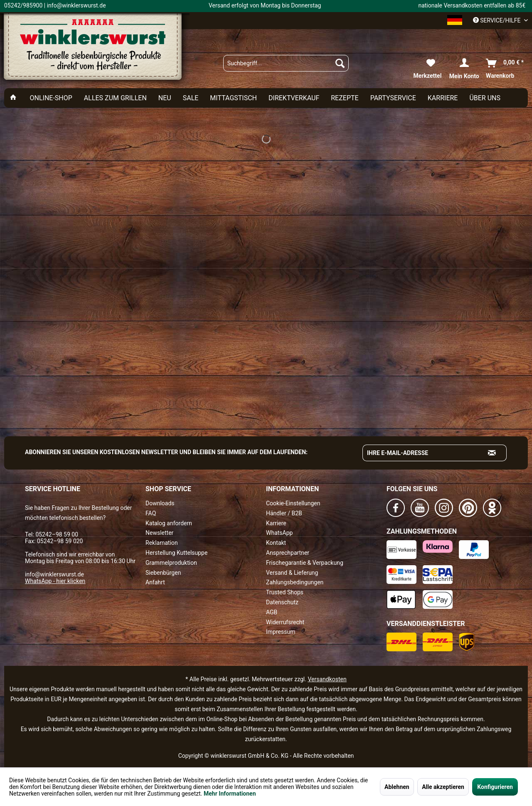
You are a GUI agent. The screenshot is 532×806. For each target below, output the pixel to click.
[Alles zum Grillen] (115, 98)
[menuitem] (286, 63)
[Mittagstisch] (233, 98)
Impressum (281, 632)
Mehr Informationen (230, 794)
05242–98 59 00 (57, 534)
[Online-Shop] (51, 98)
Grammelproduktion (171, 563)
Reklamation (162, 543)
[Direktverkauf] (294, 98)
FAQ (151, 513)
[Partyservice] (393, 98)
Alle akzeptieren (443, 787)
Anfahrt (155, 582)
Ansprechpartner (288, 553)
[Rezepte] (345, 98)
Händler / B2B (284, 513)
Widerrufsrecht (285, 622)
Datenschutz (282, 602)
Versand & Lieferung (292, 573)
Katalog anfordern (169, 523)
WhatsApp (279, 533)
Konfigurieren (495, 787)
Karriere (276, 523)
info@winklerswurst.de (54, 574)
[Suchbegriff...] (286, 63)
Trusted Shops (285, 592)
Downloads (160, 503)
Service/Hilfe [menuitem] (498, 20)
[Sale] (191, 98)
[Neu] (165, 98)
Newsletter (159, 533)
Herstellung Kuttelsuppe (176, 553)
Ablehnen (397, 787)
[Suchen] (340, 63)
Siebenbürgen (163, 573)
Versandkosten (327, 679)
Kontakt (276, 543)
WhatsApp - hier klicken (55, 581)
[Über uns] (485, 98)
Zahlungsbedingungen (295, 582)
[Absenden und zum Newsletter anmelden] (492, 453)
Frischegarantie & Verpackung (305, 563)
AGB (272, 612)
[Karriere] (443, 98)
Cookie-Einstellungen (293, 503)
